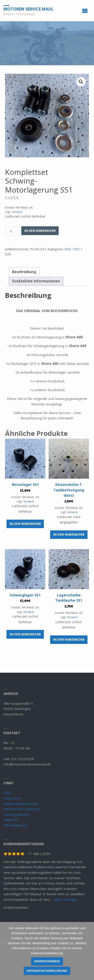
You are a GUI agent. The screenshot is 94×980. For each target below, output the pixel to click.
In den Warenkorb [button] (25, 524)
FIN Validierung (15, 825)
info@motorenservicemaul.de (27, 764)
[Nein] (88, 951)
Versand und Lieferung (22, 809)
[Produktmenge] (13, 231)
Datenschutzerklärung (21, 804)
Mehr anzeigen (66, 899)
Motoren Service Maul (29, 9)
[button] (81, 82)
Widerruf (10, 820)
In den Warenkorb (40, 231)
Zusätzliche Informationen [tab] (36, 281)
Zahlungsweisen (16, 814)
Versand (17, 212)
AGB (7, 793)
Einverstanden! (47, 961)
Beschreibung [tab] (24, 272)
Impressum (13, 798)
